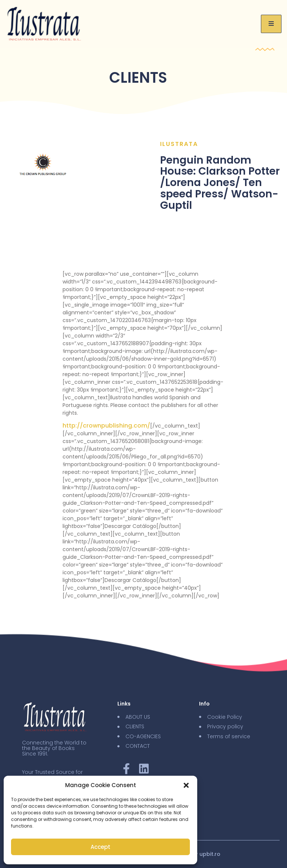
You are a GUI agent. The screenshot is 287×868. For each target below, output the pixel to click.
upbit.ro (210, 854)
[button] (186, 785)
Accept (100, 847)
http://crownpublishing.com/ (106, 426)
